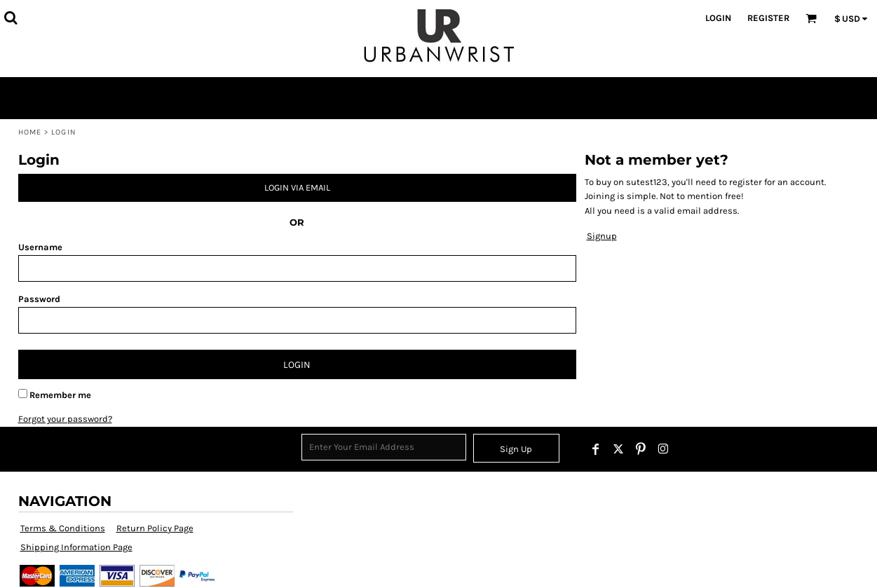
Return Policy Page (155, 528)
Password (39, 299)
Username (40, 247)
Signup (602, 236)
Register (768, 18)
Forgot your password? (65, 419)
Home (30, 132)
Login (718, 18)
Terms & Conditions (63, 528)
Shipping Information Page (76, 547)
